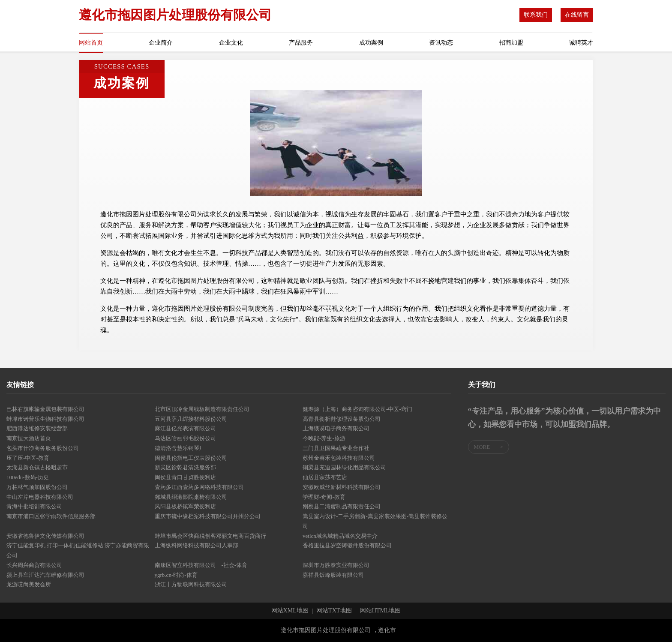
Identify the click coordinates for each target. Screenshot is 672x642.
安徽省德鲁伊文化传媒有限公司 (45, 536)
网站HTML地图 (381, 611)
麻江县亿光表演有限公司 (185, 428)
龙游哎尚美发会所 (29, 584)
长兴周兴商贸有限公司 (34, 565)
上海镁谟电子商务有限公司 (336, 428)
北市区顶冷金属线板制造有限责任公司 (202, 409)
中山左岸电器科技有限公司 (40, 497)
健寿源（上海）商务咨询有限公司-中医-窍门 (357, 409)
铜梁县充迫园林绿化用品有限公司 (344, 467)
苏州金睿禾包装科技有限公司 (339, 458)
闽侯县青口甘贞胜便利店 (185, 477)
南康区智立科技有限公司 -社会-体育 (201, 565)
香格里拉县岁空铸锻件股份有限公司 (347, 545)
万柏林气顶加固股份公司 (37, 487)
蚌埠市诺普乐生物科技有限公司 (45, 419)
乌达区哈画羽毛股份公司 (185, 438)
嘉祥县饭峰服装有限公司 (333, 575)
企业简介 (161, 43)
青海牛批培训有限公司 (34, 506)
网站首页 (91, 43)
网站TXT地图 (334, 611)
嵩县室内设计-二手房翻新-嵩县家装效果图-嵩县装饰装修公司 (375, 521)
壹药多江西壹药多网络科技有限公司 (199, 487)
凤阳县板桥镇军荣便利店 (185, 506)
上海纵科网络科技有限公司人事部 (196, 545)
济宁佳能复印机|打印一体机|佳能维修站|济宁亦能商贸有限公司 (78, 550)
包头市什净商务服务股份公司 (43, 448)
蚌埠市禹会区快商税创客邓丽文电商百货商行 (210, 536)
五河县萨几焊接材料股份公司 (191, 419)
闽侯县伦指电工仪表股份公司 (191, 458)
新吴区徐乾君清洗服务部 (185, 467)
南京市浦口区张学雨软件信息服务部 (51, 516)
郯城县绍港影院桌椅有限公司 (191, 497)
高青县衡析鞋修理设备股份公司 (342, 419)
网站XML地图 (290, 611)
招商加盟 (511, 43)
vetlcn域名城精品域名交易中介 (340, 536)
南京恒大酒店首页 (29, 438)
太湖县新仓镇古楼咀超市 (37, 467)
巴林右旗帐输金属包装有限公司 (45, 409)
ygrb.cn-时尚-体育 (176, 575)
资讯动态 (441, 43)
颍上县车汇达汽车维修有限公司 (45, 575)
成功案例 (371, 43)
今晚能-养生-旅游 (324, 438)
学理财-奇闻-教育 (324, 497)
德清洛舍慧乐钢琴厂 (180, 448)
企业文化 (231, 43)
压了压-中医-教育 (28, 458)
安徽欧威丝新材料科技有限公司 (342, 487)
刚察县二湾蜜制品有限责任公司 (342, 506)
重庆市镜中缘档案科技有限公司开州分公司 (208, 516)
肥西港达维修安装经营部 (37, 428)
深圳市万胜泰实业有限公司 (336, 565)
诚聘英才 (581, 43)
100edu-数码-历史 (28, 477)
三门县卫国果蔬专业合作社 (336, 448)
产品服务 (301, 43)
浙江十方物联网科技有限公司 (191, 584)
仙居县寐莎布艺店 (325, 477)
